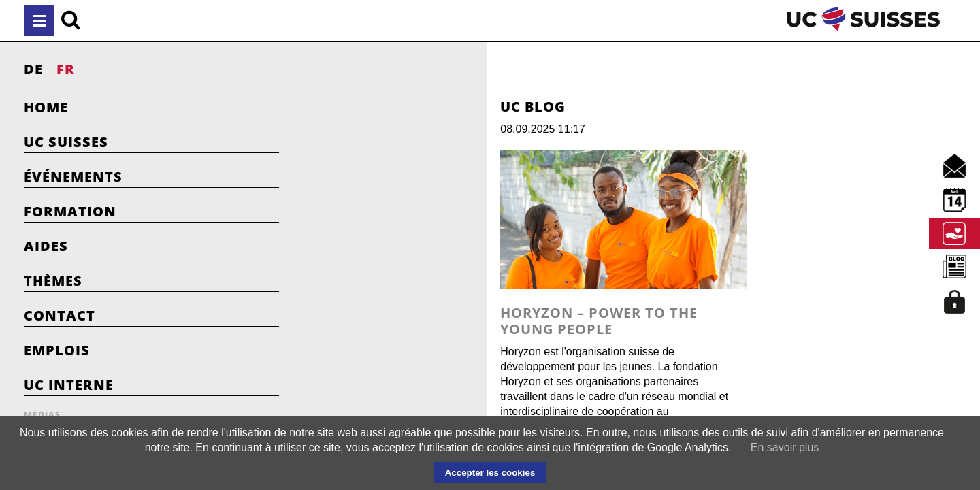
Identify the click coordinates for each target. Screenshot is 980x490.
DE (33, 69)
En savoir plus (785, 447)
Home (46, 107)
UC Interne (69, 385)
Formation (70, 211)
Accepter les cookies (490, 473)
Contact (60, 315)
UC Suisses (66, 142)
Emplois (57, 350)
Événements (73, 177)
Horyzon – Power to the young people (497, 359)
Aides (46, 246)
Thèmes (53, 281)
